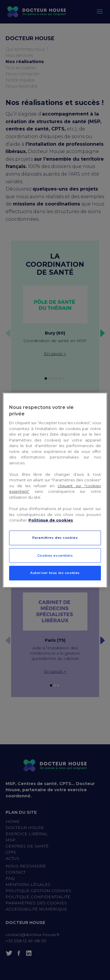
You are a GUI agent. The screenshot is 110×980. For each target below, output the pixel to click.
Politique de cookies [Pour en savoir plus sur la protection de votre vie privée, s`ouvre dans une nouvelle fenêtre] (51, 520)
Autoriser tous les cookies (55, 573)
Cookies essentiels (55, 556)
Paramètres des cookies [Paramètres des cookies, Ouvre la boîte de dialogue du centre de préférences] (55, 538)
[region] (55, 490)
